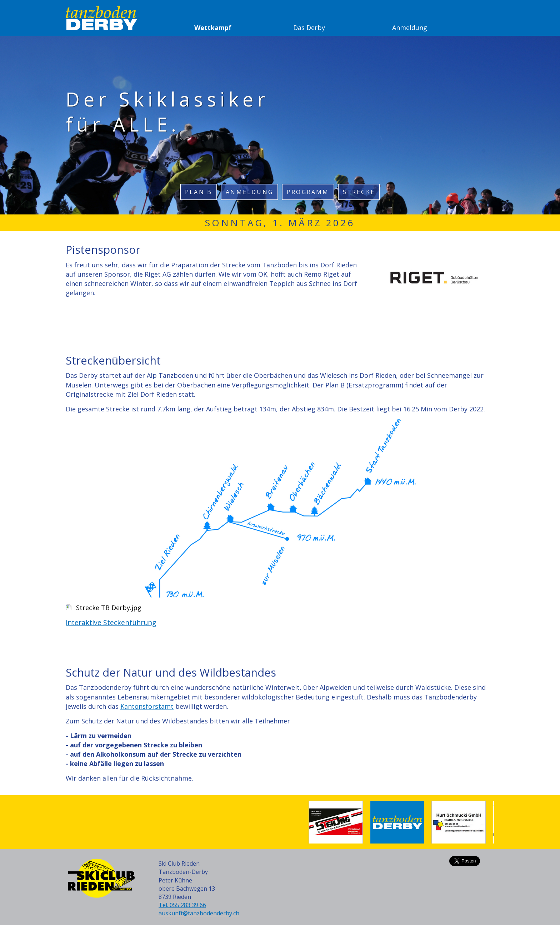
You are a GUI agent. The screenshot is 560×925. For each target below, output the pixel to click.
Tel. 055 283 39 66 (182, 905)
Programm (308, 192)
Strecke (359, 192)
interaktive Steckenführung (111, 622)
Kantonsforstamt (147, 706)
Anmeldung (249, 192)
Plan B (199, 192)
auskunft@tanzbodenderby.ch (199, 913)
